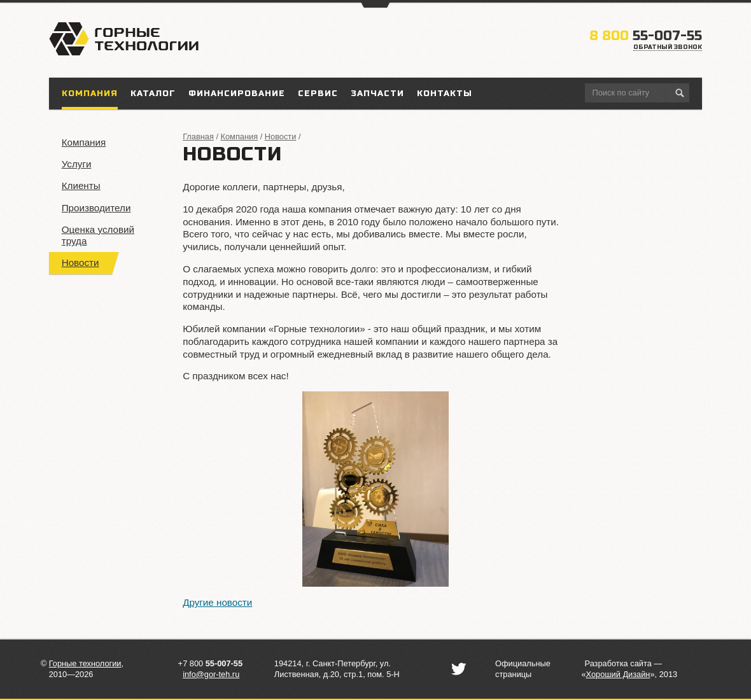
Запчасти (377, 94)
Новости (81, 262)
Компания (84, 142)
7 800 (213, 663)
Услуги (77, 164)
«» (618, 674)
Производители (96, 208)
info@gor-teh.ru (211, 674)
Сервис (318, 94)
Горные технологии (85, 663)
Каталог (153, 94)
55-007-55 (646, 36)
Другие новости (217, 602)
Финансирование (237, 94)
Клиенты (81, 185)
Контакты (445, 94)
